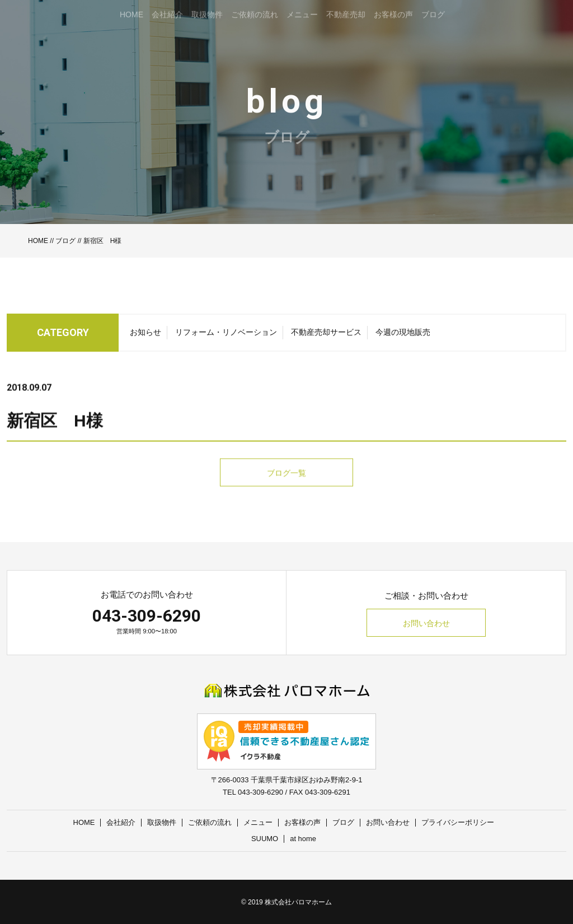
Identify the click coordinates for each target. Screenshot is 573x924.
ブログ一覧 (286, 494)
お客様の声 (303, 822)
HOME (38, 241)
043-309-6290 (147, 616)
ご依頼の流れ (210, 822)
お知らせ (145, 335)
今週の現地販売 (403, 335)
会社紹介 (121, 822)
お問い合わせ (426, 623)
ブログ (65, 241)
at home (303, 838)
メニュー (259, 822)
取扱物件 (162, 822)
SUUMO (265, 838)
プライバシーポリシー (458, 822)
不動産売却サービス (326, 335)
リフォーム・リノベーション (226, 335)
